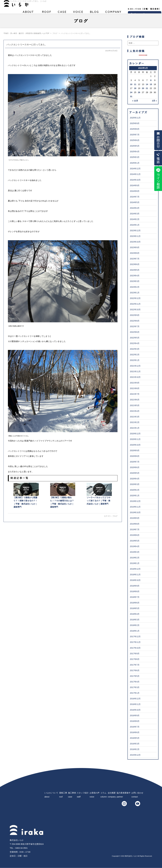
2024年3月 (135, 214)
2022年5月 (135, 338)
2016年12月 (135, 699)
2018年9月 (135, 586)
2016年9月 (135, 715)
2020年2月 (135, 490)
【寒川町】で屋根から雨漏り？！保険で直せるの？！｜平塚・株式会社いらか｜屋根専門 (26, 495)
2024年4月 (135, 208)
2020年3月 (135, 484)
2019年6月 (135, 535)
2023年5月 (135, 270)
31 (131, 96)
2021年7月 (135, 394)
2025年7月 (135, 135)
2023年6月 (135, 264)
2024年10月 (135, 180)
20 (143, 88)
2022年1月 (135, 360)
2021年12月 (135, 366)
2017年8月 (135, 659)
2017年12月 (135, 636)
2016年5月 (135, 738)
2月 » (154, 101)
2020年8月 (135, 456)
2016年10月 (135, 710)
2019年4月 (135, 546)
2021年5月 (135, 405)
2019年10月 (135, 512)
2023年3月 (135, 281)
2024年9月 (135, 185)
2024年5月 (135, 202)
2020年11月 (135, 439)
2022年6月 (135, 332)
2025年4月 (135, 152)
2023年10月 (135, 242)
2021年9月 (135, 383)
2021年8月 (135, 388)
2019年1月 (135, 563)
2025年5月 (135, 146)
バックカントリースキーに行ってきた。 (27, 45)
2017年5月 (135, 676)
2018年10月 (135, 580)
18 (135, 88)
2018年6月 (135, 603)
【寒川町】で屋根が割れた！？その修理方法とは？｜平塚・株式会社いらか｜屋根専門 (63, 495)
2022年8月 (135, 321)
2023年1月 (135, 293)
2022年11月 (135, 304)
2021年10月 (135, 377)
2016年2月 (135, 749)
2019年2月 (135, 558)
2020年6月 (135, 467)
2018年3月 (135, 620)
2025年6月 (135, 140)
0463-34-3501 (21, 848)
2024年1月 (135, 225)
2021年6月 (135, 400)
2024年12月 (135, 169)
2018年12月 (135, 569)
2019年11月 (135, 507)
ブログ (94, 13)
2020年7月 (135, 462)
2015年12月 (135, 755)
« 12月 (135, 101)
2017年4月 (135, 682)
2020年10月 (135, 445)
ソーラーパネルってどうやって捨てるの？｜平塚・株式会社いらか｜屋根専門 (99, 494)
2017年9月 (135, 654)
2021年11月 (135, 371)
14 (147, 84)
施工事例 (62, 13)
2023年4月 (135, 276)
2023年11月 (135, 236)
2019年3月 (135, 552)
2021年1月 (135, 428)
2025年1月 (135, 163)
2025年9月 (135, 123)
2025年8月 (135, 129)
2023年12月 (135, 231)
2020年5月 (135, 473)
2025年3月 (135, 157)
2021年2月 (135, 422)
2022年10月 (135, 310)
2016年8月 (135, 721)
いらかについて (28, 13)
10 (131, 84)
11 (135, 84)
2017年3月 (135, 687)
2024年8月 (135, 191)
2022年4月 (135, 343)
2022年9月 (135, 315)
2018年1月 (135, 631)
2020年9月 (135, 450)
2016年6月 (135, 732)
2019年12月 (135, 501)
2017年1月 (135, 693)
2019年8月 (135, 524)
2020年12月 (135, 434)
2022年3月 (135, 349)
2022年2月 (135, 355)
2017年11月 (135, 642)
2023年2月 (135, 287)
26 (139, 92)
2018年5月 (135, 608)
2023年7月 (135, 259)
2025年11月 (135, 118)
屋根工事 (47, 13)
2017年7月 (135, 665)
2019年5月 (135, 541)
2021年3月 (135, 417)
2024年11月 (135, 174)
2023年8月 (135, 253)
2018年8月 (135, 591)
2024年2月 (135, 219)
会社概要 (113, 13)
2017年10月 (135, 648)
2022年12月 (135, 298)
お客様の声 (78, 13)
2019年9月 (135, 518)
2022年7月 (135, 326)
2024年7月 (135, 197)
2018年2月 (135, 625)
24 (131, 92)
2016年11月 (135, 704)
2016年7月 (135, 727)
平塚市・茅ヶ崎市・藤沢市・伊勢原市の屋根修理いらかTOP (26, 33)
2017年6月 (135, 670)
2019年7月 (135, 529)
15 (151, 84)
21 (147, 88)
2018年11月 (135, 575)
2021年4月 (135, 411)
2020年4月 (135, 479)
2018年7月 (135, 597)
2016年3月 (135, 744)
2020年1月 (135, 496)
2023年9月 (135, 247)
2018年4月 (135, 614)
